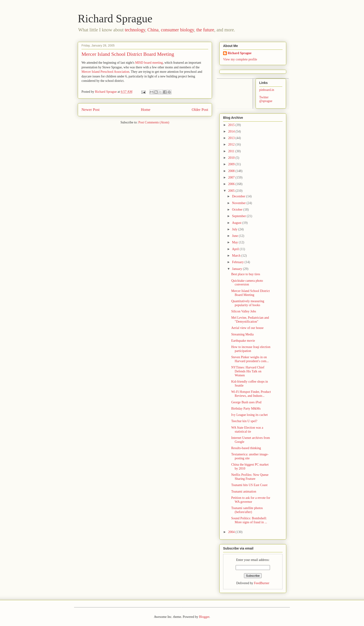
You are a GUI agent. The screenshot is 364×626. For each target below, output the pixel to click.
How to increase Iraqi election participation (251, 349)
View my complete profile (240, 59)
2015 (232, 125)
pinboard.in (267, 90)
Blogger (204, 617)
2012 (232, 144)
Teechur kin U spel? (244, 421)
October (238, 210)
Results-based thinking (246, 448)
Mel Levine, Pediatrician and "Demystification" (250, 320)
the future (205, 30)
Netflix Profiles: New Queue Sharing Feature (250, 477)
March (237, 256)
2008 (232, 171)
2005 (232, 191)
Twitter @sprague (266, 99)
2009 (232, 164)
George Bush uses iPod (246, 402)
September (239, 216)
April (236, 249)
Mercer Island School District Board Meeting (250, 293)
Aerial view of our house (247, 328)
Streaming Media (242, 334)
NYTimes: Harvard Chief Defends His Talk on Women (248, 371)
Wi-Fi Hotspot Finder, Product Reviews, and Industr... (251, 394)
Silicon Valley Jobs (244, 311)
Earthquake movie (243, 341)
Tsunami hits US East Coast (249, 485)
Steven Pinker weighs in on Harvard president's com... (250, 359)
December (239, 196)
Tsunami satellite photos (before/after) (247, 510)
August (237, 223)
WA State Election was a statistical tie (247, 430)
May (235, 242)
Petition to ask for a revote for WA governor (251, 500)
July (235, 229)
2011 (232, 151)
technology (135, 30)
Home (146, 110)
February (238, 262)
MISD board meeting (149, 63)
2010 (232, 158)
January (237, 269)
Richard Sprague (115, 18)
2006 (232, 184)
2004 (232, 532)
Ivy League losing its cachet (249, 415)
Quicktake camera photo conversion (247, 283)
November (239, 203)
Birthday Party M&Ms (246, 409)
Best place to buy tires (246, 274)
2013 (232, 138)
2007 (232, 177)
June (235, 236)
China (153, 30)
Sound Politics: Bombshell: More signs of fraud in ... (249, 520)
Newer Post (91, 110)
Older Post (200, 110)
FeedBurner (262, 583)
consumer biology (177, 30)
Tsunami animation (244, 492)
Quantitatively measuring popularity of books (248, 303)
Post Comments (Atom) (154, 122)
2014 (232, 131)
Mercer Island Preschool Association (105, 72)
